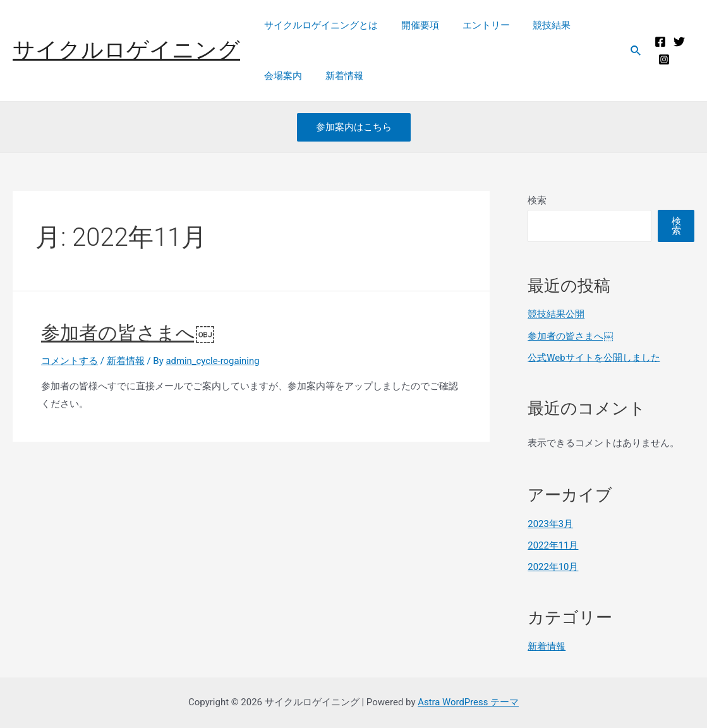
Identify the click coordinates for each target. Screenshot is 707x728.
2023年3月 (550, 524)
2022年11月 (553, 545)
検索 (537, 200)
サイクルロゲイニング (126, 50)
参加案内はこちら (354, 127)
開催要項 (414, 25)
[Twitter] (677, 42)
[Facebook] (658, 42)
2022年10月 (553, 567)
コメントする (69, 361)
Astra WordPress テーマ (468, 702)
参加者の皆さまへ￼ (128, 333)
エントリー (475, 25)
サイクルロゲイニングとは (319, 25)
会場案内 (281, 76)
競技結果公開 (556, 314)
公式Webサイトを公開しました (594, 358)
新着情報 (338, 76)
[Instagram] (662, 59)
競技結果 (537, 25)
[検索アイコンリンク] (634, 51)
